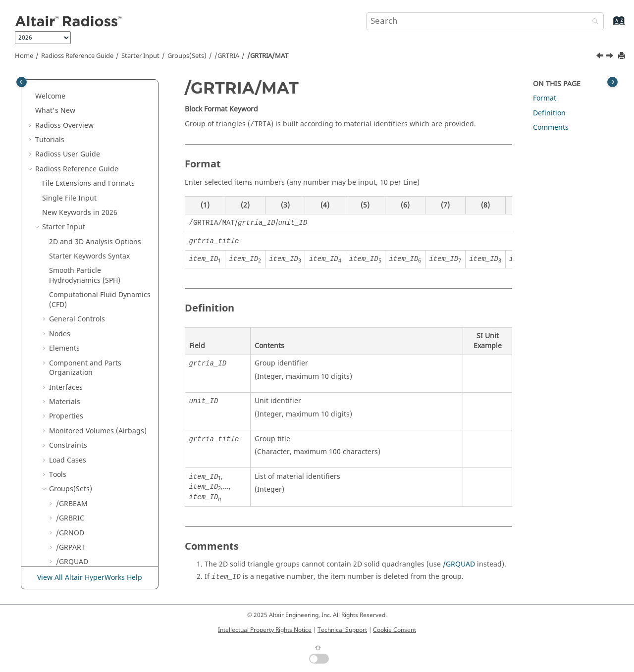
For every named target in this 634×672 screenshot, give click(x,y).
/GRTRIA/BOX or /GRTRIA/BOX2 (90, 142)
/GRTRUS (71, 293)
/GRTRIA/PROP (87, 234)
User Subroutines (78, 550)
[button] (52, 80)
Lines (65, 336)
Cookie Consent (395, 630)
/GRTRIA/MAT (268, 56)
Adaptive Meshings (81, 366)
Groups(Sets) (187, 56)
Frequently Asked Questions (78, 516)
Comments (551, 128)
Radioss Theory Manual (74, 536)
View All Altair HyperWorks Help (90, 578)
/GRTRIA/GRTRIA (91, 191)
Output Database (78, 380)
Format (545, 98)
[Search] (593, 22)
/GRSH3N (71, 79)
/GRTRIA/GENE (87, 177)
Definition (58, 467)
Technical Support (342, 630)
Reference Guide (77, 56)
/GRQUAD (459, 564)
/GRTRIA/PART (87, 220)
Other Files (60, 453)
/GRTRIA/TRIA (86, 278)
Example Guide (74, 482)
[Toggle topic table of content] (612, 82)
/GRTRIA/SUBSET (91, 264)
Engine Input (64, 394)
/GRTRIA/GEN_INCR (95, 162)
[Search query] (485, 21)
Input (67, 409)
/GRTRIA (227, 56)
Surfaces (70, 351)
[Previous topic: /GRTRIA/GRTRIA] (601, 57)
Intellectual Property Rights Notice (265, 630)
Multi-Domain (65, 424)
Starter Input (140, 56)
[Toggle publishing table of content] (22, 82)
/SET (63, 307)
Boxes (66, 322)
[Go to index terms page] (608, 26)
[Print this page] (623, 56)
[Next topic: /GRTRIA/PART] (611, 57)
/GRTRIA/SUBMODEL (97, 249)
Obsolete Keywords (74, 439)
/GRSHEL (70, 94)
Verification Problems (84, 496)
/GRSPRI (70, 108)
